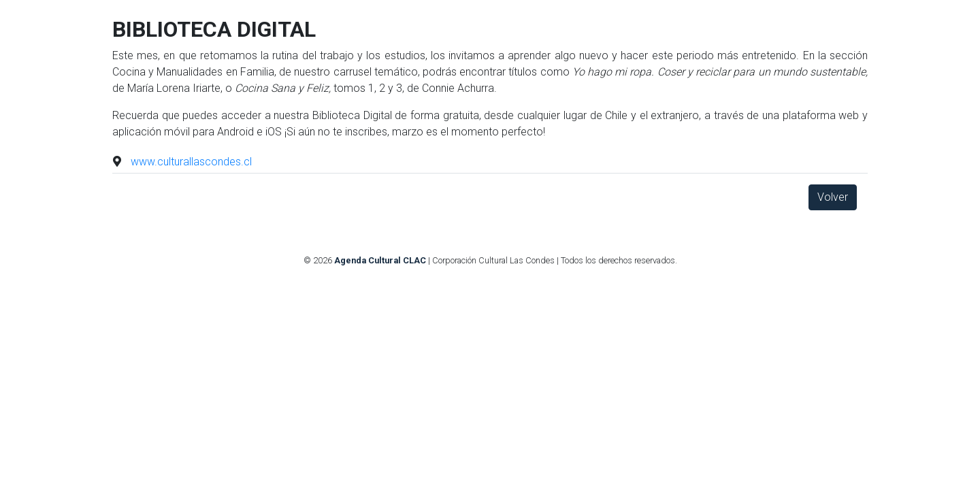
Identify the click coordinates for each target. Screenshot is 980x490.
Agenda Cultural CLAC (380, 260)
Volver (833, 197)
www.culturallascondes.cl (191, 162)
